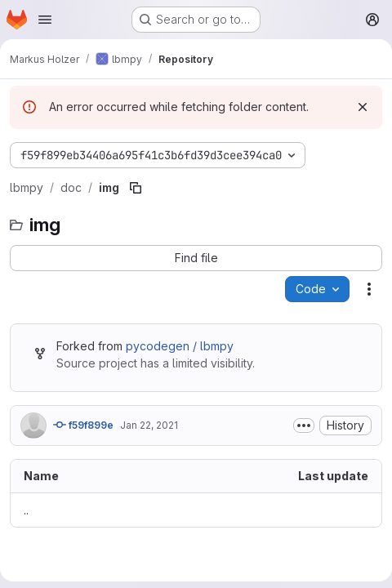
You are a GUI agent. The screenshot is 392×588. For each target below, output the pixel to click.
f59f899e (83, 425)
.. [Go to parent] (26, 510)
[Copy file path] (136, 188)
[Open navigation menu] (45, 20)
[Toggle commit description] (304, 425)
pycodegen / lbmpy (180, 346)
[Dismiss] (363, 107)
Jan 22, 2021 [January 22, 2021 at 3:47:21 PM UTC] (149, 425)
